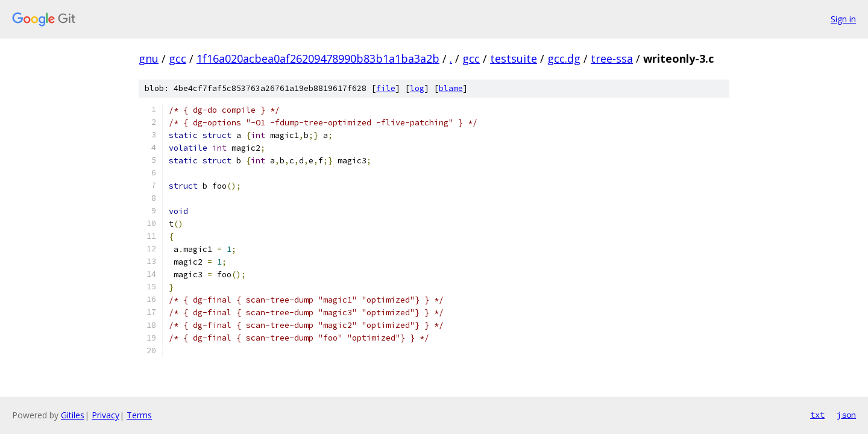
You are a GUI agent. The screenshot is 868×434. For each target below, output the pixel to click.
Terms (139, 415)
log (417, 88)
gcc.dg (564, 58)
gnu (149, 58)
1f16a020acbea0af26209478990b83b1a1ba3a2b (318, 58)
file (386, 88)
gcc (178, 58)
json (846, 415)
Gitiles (73, 415)
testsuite (514, 58)
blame (451, 88)
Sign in (843, 19)
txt (817, 415)
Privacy (105, 415)
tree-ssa (612, 58)
